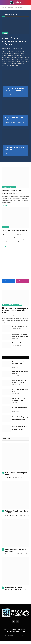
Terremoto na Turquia (19, 343)
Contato (13, 629)
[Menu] (3, 3)
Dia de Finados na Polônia (20, 326)
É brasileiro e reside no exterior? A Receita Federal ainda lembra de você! (20, 418)
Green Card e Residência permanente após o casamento (19, 363)
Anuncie (7, 629)
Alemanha (5, 33)
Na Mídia (23, 627)
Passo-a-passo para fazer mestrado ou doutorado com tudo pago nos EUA (20, 428)
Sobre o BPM (8, 627)
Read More (5, 205)
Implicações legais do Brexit (12, 191)
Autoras (16, 627)
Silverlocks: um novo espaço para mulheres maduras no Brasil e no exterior (15, 310)
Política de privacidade (13, 632)
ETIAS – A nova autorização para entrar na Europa (14, 41)
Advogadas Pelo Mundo (9, 187)
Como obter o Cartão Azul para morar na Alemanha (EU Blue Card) (15, 91)
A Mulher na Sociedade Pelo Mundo (12, 305)
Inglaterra (5, 227)
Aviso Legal (21, 629)
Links (24, 632)
